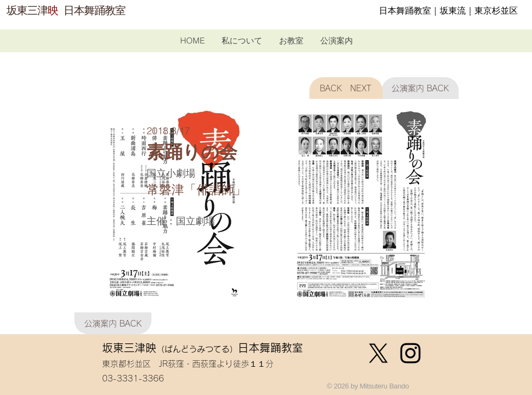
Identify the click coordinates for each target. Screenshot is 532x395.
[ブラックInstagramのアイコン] (410, 353)
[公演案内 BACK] (420, 88)
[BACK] (328, 88)
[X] (378, 353)
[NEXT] (364, 88)
